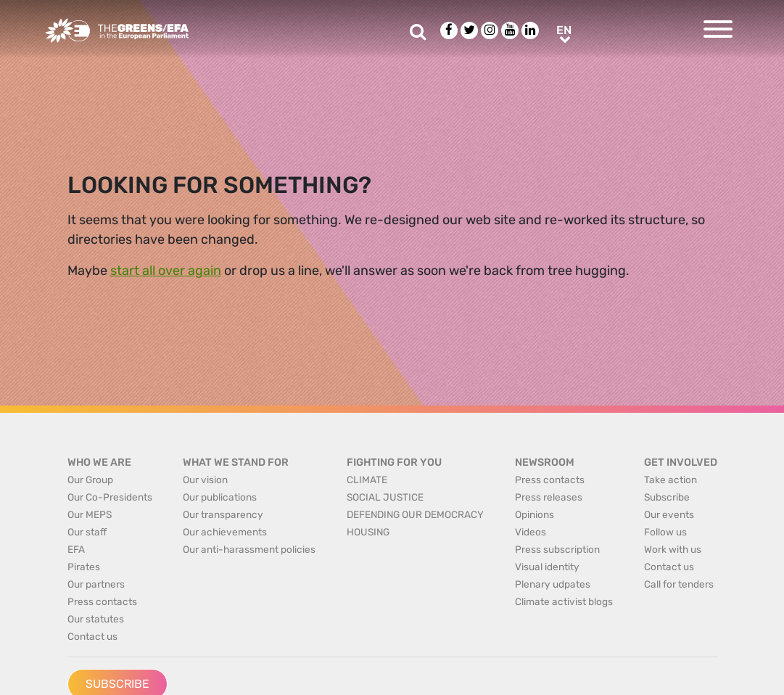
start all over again (166, 271)
